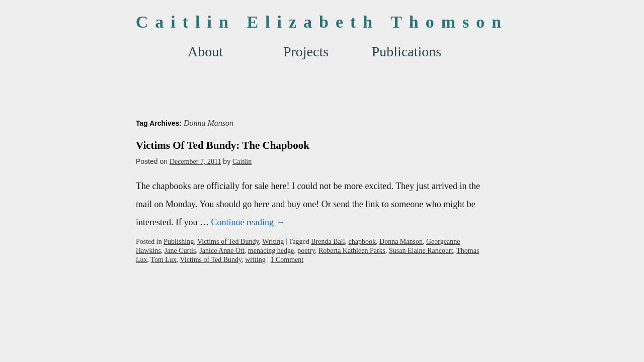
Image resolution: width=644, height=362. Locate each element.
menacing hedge (271, 251)
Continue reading (248, 222)
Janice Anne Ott (222, 251)
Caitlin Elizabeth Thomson (322, 22)
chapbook (362, 242)
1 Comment (287, 260)
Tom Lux (164, 260)
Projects (306, 52)
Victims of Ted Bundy (228, 242)
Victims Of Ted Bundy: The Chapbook (223, 145)
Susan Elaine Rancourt (421, 251)
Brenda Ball (328, 242)
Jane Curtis (180, 251)
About (205, 52)
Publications (407, 52)
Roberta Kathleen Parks (352, 251)
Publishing (179, 242)
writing (255, 260)
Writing (273, 242)
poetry (306, 251)
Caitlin (242, 162)
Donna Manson (401, 242)
